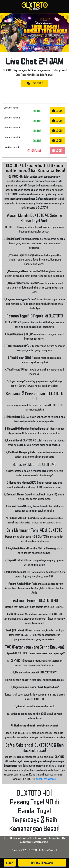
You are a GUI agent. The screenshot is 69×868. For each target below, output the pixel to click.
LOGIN (57, 111)
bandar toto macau (46, 779)
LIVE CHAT (35, 83)
